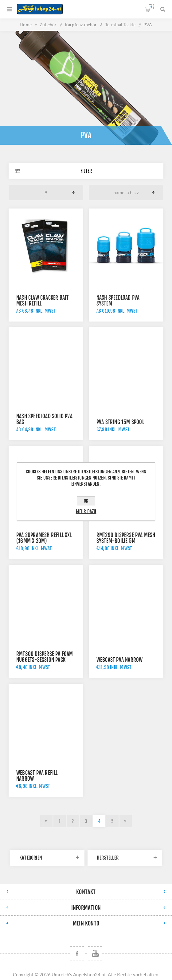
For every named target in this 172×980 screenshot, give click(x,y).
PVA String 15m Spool (120, 422)
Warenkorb (151, 7)
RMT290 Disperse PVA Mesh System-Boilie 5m (126, 538)
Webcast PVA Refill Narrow (37, 776)
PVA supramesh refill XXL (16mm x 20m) (44, 538)
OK (86, 501)
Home (26, 24)
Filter (86, 171)
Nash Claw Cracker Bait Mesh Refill (42, 301)
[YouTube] (95, 954)
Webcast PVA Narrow (120, 660)
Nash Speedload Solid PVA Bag (44, 419)
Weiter (126, 821)
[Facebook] (77, 954)
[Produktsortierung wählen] (126, 192)
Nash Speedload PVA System (118, 301)
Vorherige (46, 821)
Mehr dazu (86, 511)
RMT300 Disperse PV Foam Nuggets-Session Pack (45, 657)
